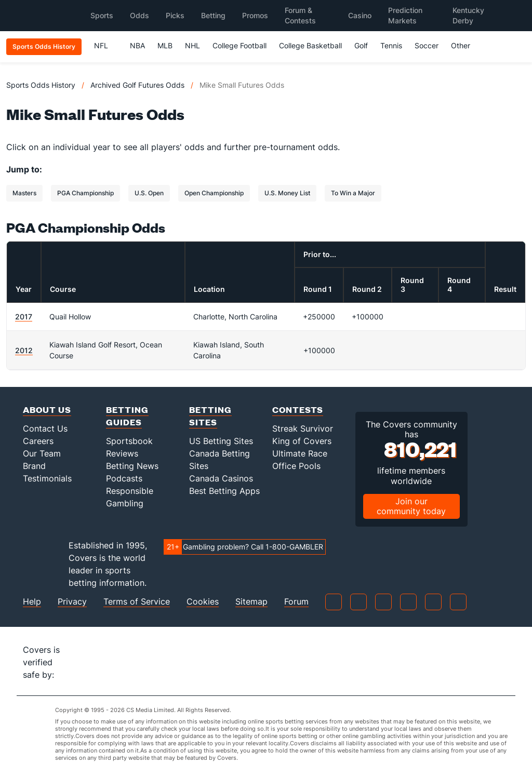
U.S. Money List (287, 193)
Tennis (391, 45)
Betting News (132, 466)
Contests (298, 410)
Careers (38, 441)
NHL (192, 45)
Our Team (42, 453)
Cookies (203, 602)
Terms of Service (137, 602)
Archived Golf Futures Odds (137, 85)
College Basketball (310, 45)
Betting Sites (210, 416)
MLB (165, 45)
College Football (240, 45)
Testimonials (47, 478)
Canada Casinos (221, 478)
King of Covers (302, 441)
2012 (24, 350)
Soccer (427, 45)
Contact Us (45, 428)
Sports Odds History (41, 85)
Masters (24, 193)
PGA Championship (85, 193)
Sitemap (251, 602)
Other (465, 45)
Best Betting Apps (224, 491)
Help (32, 602)
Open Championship (214, 193)
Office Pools (296, 466)
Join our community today (411, 506)
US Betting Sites (221, 441)
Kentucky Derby (468, 15)
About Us (47, 410)
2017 (24, 317)
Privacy (72, 602)
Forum (296, 602)
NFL (106, 45)
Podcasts (124, 478)
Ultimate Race (300, 453)
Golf (361, 45)
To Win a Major (353, 193)
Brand (34, 466)
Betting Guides (127, 416)
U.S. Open (149, 193)
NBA (137, 45)
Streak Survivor (303, 428)
